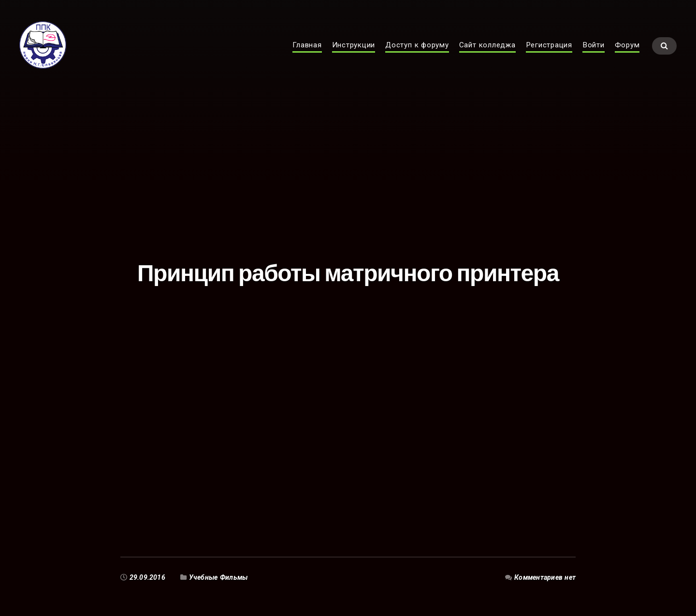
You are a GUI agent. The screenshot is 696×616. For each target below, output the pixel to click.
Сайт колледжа (487, 51)
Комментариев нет (545, 577)
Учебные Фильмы (218, 577)
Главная (307, 51)
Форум (627, 51)
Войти (594, 51)
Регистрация (549, 51)
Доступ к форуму (417, 51)
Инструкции (354, 51)
